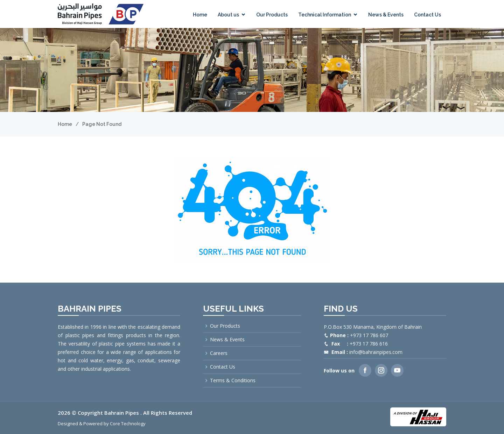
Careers (219, 353)
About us (228, 15)
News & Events (386, 15)
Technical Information (325, 15)
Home (200, 15)
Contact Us (428, 15)
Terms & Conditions (233, 380)
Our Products (272, 15)
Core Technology (128, 424)
